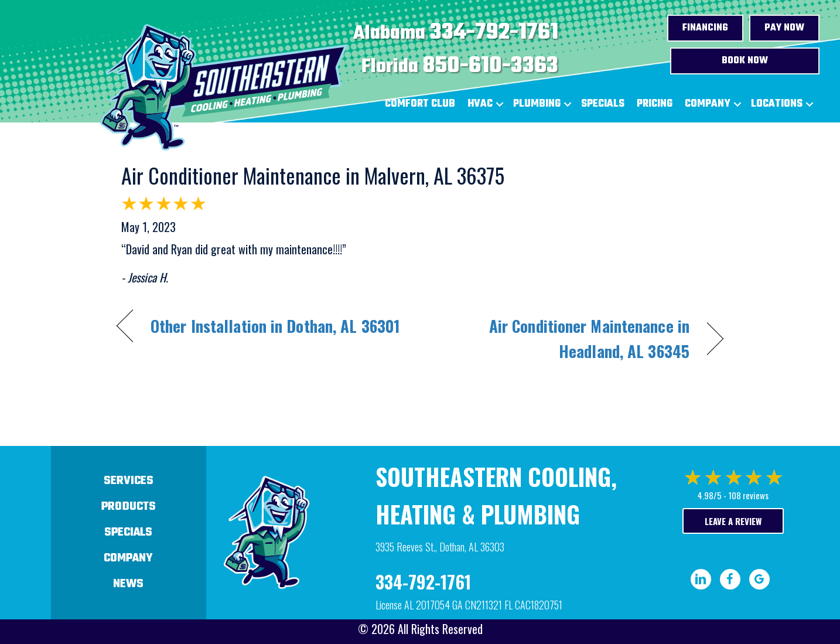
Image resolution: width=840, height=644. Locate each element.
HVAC (480, 104)
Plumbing (537, 104)
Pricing (655, 104)
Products (129, 507)
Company (708, 104)
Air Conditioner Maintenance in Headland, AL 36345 (564, 338)
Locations (777, 104)
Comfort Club (420, 104)
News (128, 584)
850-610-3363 (491, 66)
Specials (603, 104)
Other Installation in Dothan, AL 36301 (275, 326)
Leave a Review (733, 521)
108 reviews (748, 495)
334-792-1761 (494, 33)
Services (129, 481)
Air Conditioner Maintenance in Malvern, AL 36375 (313, 175)
